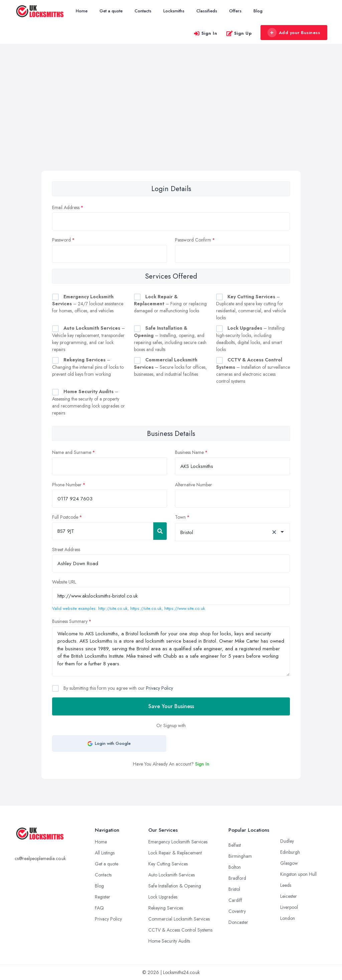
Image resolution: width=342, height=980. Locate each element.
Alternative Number (194, 485)
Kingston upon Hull (298, 874)
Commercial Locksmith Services (179, 919)
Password (61, 240)
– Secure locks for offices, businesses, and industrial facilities (170, 367)
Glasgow (289, 863)
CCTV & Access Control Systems (180, 930)
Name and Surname (72, 452)
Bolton (235, 867)
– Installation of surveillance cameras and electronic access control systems (253, 370)
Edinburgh (290, 852)
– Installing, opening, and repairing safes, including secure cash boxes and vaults (170, 339)
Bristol (234, 889)
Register (103, 897)
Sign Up (239, 33)
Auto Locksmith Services (172, 875)
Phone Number (67, 485)
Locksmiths (174, 11)
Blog (258, 11)
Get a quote (111, 11)
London (288, 918)
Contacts (143, 11)
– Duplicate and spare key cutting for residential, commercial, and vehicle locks (251, 307)
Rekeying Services (166, 908)
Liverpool (289, 907)
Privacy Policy (159, 688)
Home (82, 11)
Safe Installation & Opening (175, 886)
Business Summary (70, 621)
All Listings (105, 853)
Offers (235, 11)
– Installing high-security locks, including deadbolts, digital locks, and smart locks (250, 339)
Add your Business (294, 33)
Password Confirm (193, 240)
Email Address (66, 207)
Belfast (235, 845)
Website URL (64, 582)
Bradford (237, 878)
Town (180, 517)
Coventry (237, 911)
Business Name (189, 452)
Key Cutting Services (168, 864)
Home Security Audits (169, 941)
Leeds (286, 885)
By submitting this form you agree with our (118, 688)
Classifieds (207, 11)
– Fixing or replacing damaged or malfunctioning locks (170, 304)
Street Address (66, 549)
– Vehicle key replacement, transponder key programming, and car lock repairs (89, 339)
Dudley (287, 841)
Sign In (205, 33)
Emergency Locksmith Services (178, 842)
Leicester (289, 896)
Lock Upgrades (163, 897)
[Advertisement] (171, 121)
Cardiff (235, 900)
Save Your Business (171, 706)
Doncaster (238, 922)
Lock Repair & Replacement (175, 853)
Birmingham (240, 856)
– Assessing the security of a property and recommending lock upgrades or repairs (89, 402)
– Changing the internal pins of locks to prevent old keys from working (88, 367)
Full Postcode (65, 517)
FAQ (99, 908)
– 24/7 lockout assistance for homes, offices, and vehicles (88, 304)
